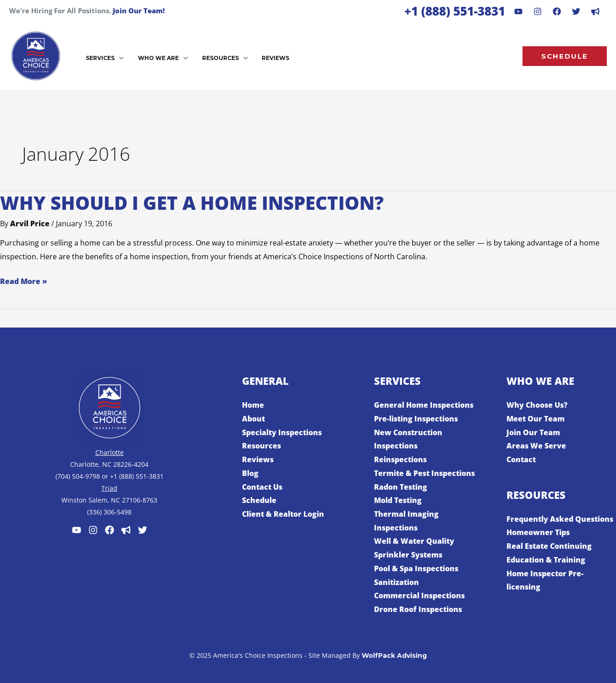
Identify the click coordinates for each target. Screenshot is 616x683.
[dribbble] (595, 11)
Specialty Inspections (282, 432)
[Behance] (576, 11)
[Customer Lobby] (126, 530)
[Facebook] (557, 11)
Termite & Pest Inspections (424, 473)
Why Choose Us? (537, 405)
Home (253, 405)
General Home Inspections (424, 405)
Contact (521, 459)
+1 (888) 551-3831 (455, 11)
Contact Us (262, 487)
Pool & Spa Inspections (416, 568)
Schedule (259, 500)
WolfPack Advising (394, 656)
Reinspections (400, 459)
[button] (565, 56)
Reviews (258, 459)
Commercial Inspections (419, 596)
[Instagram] (538, 11)
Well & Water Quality (414, 541)
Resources (261, 446)
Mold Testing (398, 500)
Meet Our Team (536, 419)
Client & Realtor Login (283, 514)
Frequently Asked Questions (560, 519)
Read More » (24, 281)
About (253, 419)
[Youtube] (518, 11)
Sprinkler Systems (408, 555)
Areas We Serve (536, 446)
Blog (250, 473)
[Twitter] (143, 530)
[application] (118, 57)
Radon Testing (401, 487)
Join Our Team (533, 432)
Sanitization (396, 582)
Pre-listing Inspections (416, 419)
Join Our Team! (139, 11)
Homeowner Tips (538, 532)
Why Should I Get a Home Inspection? (192, 203)
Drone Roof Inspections (418, 609)
